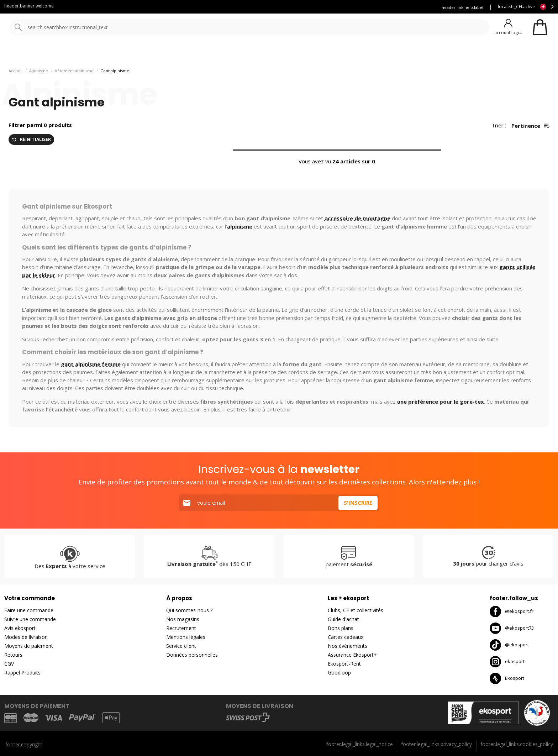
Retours (13, 655)
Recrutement (181, 628)
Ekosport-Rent (344, 664)
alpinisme (240, 241)
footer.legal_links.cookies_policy (517, 744)
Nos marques (220, 53)
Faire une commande (29, 611)
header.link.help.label (462, 7)
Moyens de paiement (29, 646)
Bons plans (341, 628)
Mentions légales (186, 637)
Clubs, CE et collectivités (356, 611)
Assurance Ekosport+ (352, 655)
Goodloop (339, 673)
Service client (279, 7)
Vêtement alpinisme (74, 86)
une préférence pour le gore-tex (441, 416)
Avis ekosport (20, 628)
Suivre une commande (30, 619)
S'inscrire (358, 503)
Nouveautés (265, 53)
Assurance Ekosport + (406, 7)
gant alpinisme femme (91, 379)
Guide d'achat (343, 619)
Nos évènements (348, 646)
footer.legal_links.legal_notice (360, 744)
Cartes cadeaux (346, 637)
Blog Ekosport (318, 7)
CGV (9, 664)
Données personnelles (192, 655)
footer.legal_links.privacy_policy (436, 744)
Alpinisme (39, 86)
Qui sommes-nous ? (189, 611)
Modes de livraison (26, 637)
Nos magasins (183, 619)
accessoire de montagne (357, 233)
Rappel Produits (22, 673)
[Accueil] (42, 28)
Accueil (15, 86)
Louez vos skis (359, 7)
